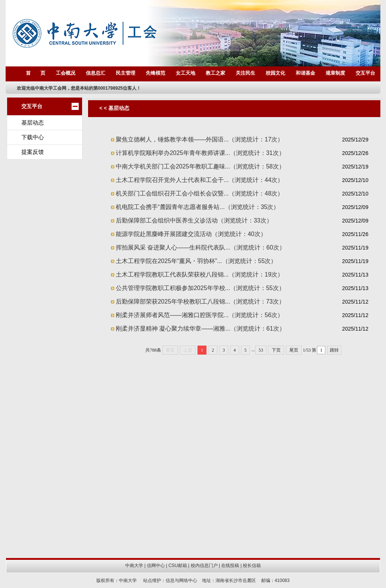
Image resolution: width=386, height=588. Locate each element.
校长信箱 (252, 565)
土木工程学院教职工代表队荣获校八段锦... (200, 274)
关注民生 (245, 73)
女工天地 (186, 73)
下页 (276, 350)
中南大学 (134, 565)
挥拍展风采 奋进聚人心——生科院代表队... (200, 247)
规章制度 (335, 73)
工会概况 (66, 73)
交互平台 (365, 73)
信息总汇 (96, 73)
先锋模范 (156, 73)
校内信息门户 (204, 565)
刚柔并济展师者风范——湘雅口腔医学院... (200, 315)
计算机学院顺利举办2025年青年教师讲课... (200, 153)
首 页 (36, 73)
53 (261, 350)
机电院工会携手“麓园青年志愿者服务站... (197, 207)
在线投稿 (230, 565)
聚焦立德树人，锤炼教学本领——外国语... (200, 139)
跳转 (334, 350)
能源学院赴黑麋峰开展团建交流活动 (191, 234)
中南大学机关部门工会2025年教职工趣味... (200, 166)
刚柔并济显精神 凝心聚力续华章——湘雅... (200, 329)
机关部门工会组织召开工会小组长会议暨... (200, 193)
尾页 (294, 350)
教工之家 (215, 73)
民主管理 (126, 73)
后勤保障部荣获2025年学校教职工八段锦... (200, 302)
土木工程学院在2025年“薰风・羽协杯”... (196, 261)
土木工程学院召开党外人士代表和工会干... (200, 180)
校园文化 (275, 73)
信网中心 (156, 565)
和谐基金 (305, 73)
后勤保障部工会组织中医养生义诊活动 (194, 220)
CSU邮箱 (177, 565)
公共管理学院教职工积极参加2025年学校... (200, 288)
